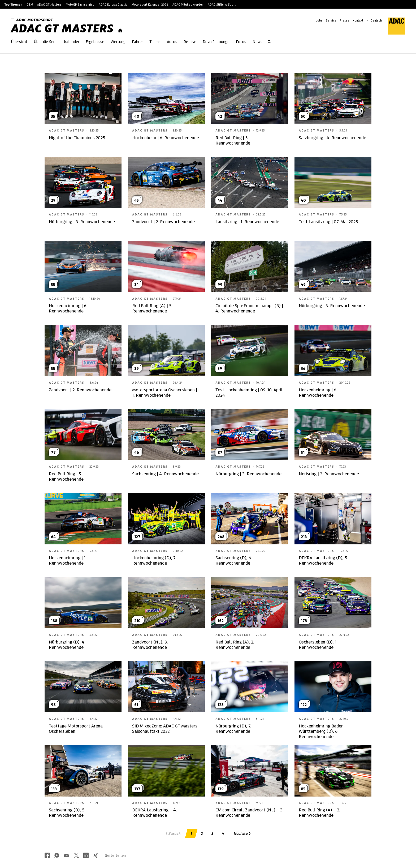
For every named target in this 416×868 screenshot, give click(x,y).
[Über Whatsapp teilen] (57, 856)
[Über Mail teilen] (67, 856)
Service (331, 20)
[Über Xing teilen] (96, 856)
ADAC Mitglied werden (188, 5)
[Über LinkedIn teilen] (86, 856)
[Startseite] (120, 31)
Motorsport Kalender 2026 (150, 5)
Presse (344, 20)
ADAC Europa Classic (113, 5)
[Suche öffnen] (269, 42)
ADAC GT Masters (49, 5)
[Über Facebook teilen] (47, 856)
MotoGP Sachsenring (80, 5)
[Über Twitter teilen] (76, 856)
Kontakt (358, 20)
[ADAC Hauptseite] (393, 26)
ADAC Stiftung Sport (222, 5)
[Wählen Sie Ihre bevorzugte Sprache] (377, 20)
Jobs (319, 20)
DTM (30, 5)
